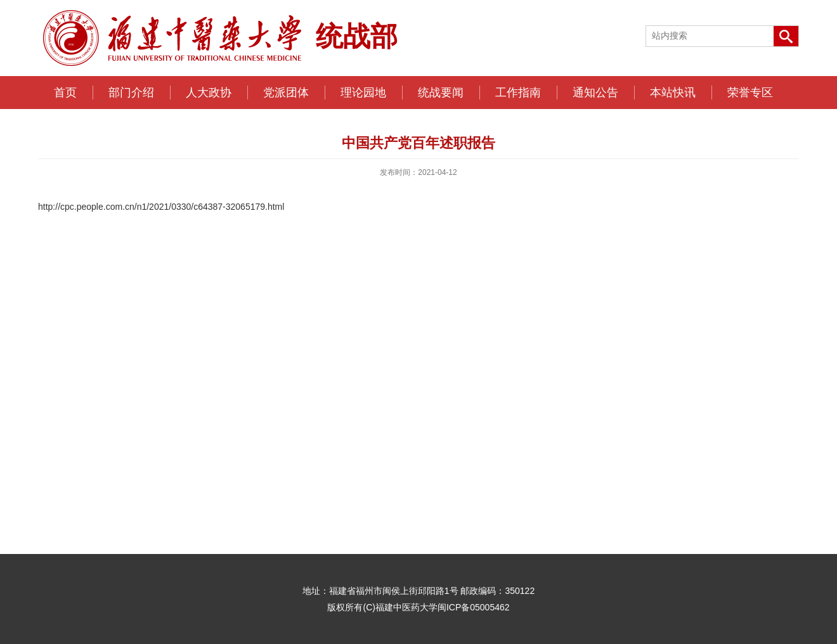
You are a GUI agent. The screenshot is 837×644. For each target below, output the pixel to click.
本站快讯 (673, 93)
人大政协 (209, 93)
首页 (65, 93)
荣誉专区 (750, 93)
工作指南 (518, 93)
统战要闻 (441, 93)
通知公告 (595, 93)
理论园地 (363, 93)
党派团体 (286, 93)
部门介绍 (131, 93)
